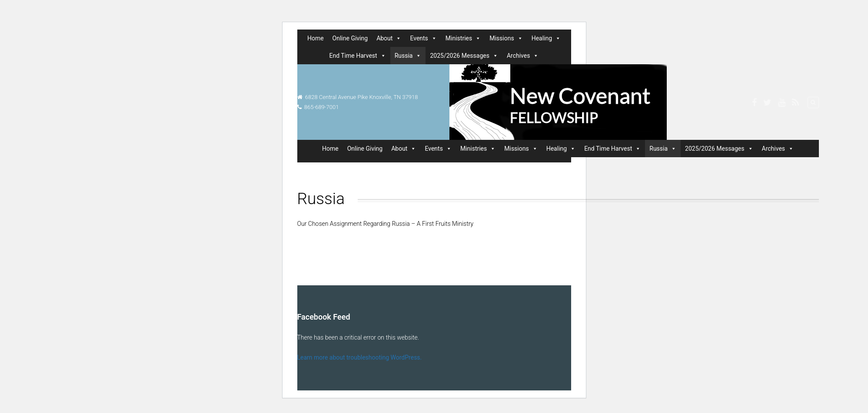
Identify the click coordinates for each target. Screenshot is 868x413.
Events (423, 38)
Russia (408, 56)
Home (316, 38)
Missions (506, 38)
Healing (546, 38)
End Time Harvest (358, 56)
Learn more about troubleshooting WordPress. (360, 357)
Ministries (463, 38)
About (389, 38)
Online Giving (350, 38)
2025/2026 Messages (464, 56)
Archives (523, 56)
